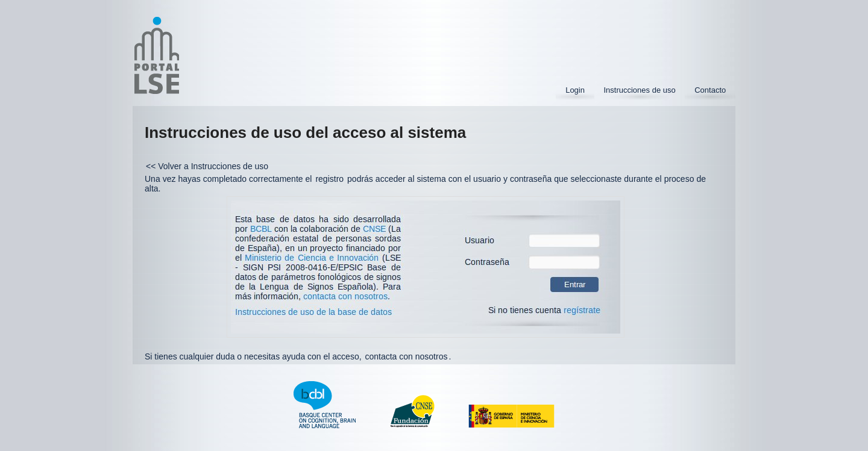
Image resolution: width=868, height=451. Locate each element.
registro (329, 179)
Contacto (710, 90)
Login (575, 90)
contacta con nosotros (406, 356)
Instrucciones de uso (639, 90)
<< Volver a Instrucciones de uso (207, 166)
